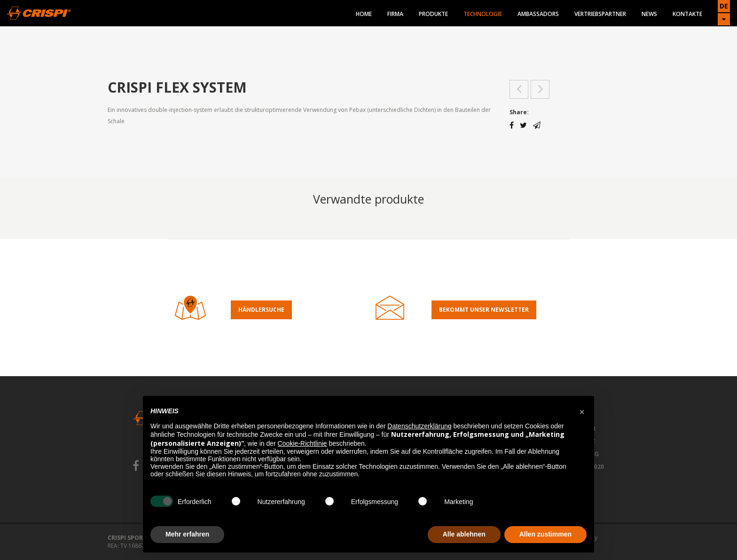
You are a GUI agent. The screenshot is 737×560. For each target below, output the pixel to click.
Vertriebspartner (600, 14)
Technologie (483, 14)
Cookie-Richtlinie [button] (302, 443)
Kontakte (687, 14)
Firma (395, 14)
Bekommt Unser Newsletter (484, 310)
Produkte (433, 14)
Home (364, 14)
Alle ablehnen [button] (464, 534)
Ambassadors (538, 14)
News (649, 14)
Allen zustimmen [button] (545, 534)
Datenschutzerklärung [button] (419, 426)
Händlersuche (261, 310)
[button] (582, 411)
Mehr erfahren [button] (187, 534)
